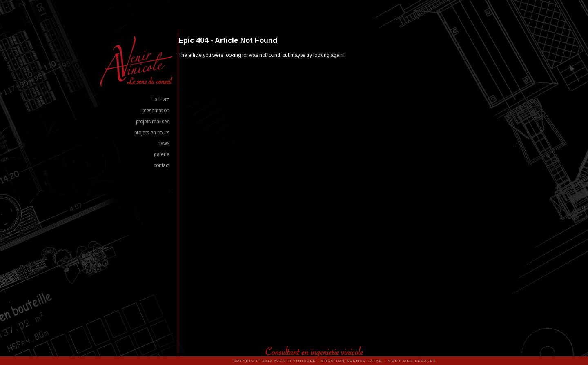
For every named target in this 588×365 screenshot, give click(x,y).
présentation (156, 111)
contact (161, 165)
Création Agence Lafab (352, 361)
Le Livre (160, 100)
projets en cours (152, 133)
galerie (162, 154)
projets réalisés (153, 122)
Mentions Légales (412, 361)
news (164, 143)
